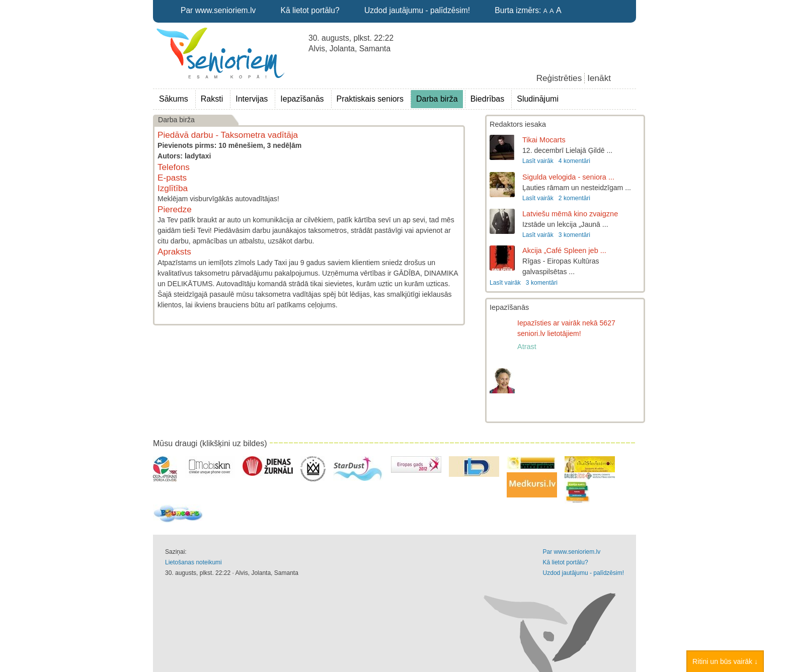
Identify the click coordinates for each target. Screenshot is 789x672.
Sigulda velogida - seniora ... (568, 177)
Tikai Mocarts (544, 140)
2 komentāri (574, 198)
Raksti (212, 99)
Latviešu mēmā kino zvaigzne (570, 214)
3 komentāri (574, 235)
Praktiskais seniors (370, 99)
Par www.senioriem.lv (218, 10)
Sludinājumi (538, 99)
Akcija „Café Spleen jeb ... (564, 250)
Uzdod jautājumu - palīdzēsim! (417, 10)
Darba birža (437, 99)
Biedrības (488, 99)
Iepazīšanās (302, 99)
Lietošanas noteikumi (193, 562)
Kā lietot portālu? (310, 10)
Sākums (174, 99)
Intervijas (252, 99)
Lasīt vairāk (538, 161)
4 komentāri (574, 161)
